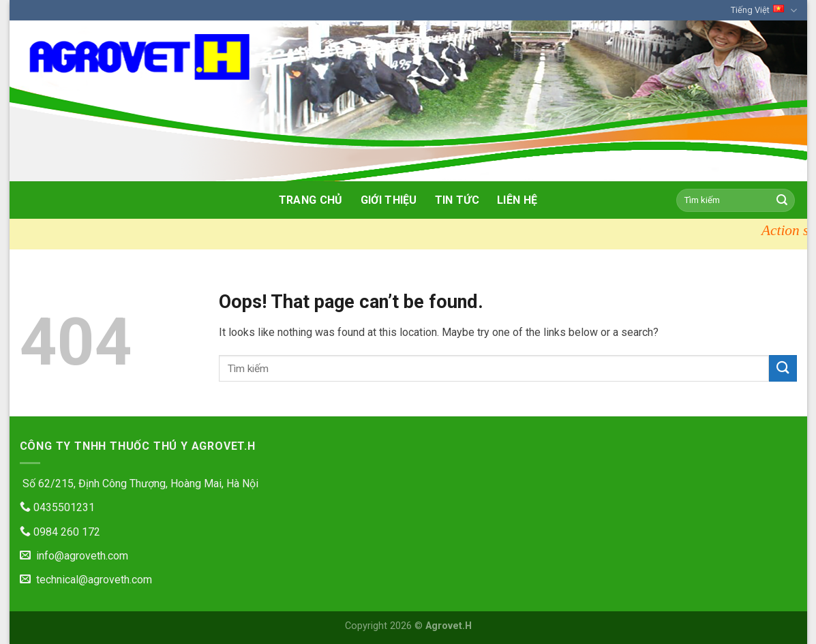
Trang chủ (311, 200)
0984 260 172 (60, 532)
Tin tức (457, 200)
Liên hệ (517, 200)
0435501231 (57, 507)
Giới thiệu (389, 200)
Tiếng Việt (764, 11)
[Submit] (782, 200)
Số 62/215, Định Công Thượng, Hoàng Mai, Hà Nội (139, 484)
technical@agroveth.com (86, 580)
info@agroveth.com (74, 556)
